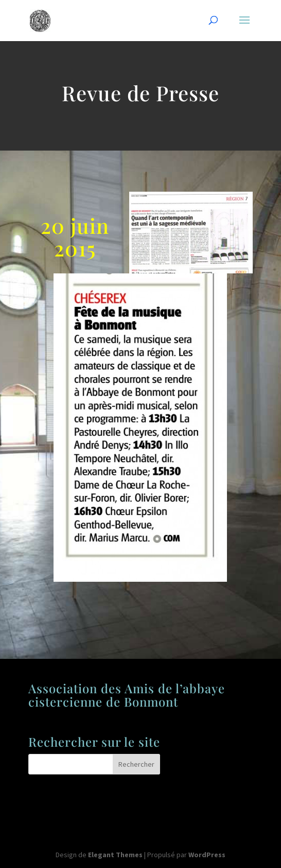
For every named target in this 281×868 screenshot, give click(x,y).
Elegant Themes (115, 855)
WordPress (207, 855)
